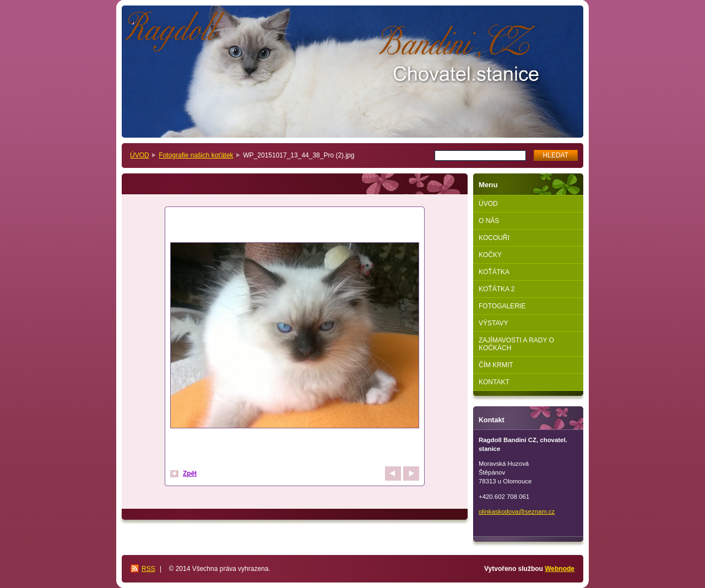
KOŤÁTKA (494, 272)
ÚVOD (140, 155)
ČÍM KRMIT (496, 365)
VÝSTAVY (493, 323)
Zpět (190, 473)
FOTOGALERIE (502, 306)
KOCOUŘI (494, 238)
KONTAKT (494, 382)
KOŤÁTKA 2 (497, 289)
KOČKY (490, 255)
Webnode (560, 569)
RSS (148, 569)
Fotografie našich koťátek (196, 155)
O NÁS (489, 221)
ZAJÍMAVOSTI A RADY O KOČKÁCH (516, 344)
